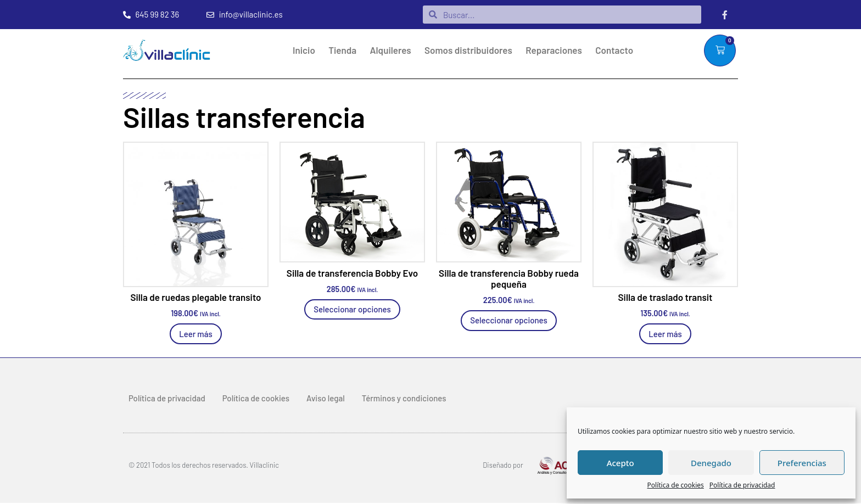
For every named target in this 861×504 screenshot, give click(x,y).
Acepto (620, 463)
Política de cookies (676, 485)
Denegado (711, 463)
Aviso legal (326, 399)
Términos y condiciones (404, 399)
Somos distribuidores (468, 51)
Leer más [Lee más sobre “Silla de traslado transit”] (665, 334)
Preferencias (802, 463)
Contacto (614, 51)
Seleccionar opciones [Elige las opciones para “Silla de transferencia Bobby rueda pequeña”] (509, 321)
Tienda (342, 51)
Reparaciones (554, 51)
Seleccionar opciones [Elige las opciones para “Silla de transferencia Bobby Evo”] (352, 310)
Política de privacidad (742, 485)
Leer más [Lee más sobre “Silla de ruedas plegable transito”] (196, 334)
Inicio (304, 51)
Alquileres (391, 51)
